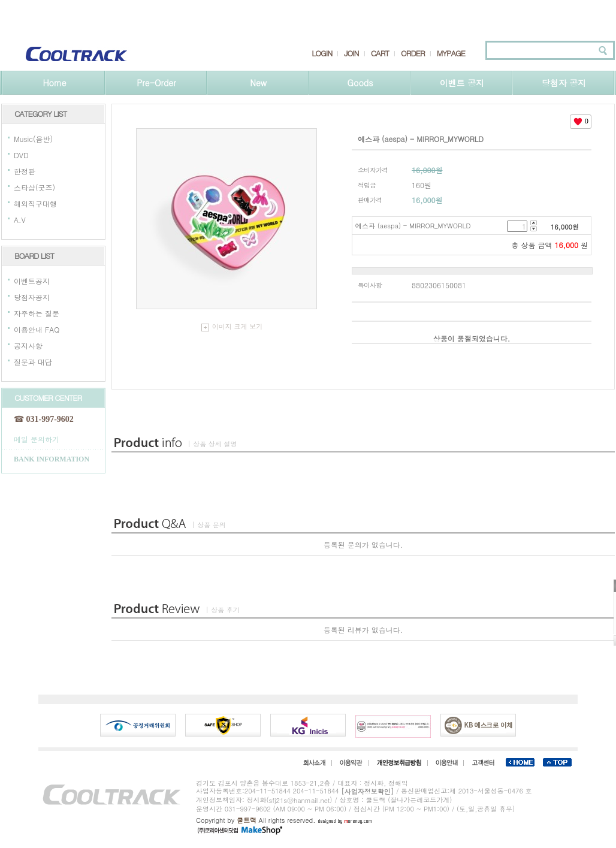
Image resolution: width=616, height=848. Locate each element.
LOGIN (322, 53)
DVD (21, 155)
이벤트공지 (32, 281)
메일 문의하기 (37, 438)
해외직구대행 (35, 203)
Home (54, 83)
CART (380, 53)
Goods (360, 83)
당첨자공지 (32, 297)
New (258, 83)
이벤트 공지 (462, 83)
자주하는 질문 (37, 313)
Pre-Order (156, 83)
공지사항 (28, 345)
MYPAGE (451, 53)
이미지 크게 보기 (232, 326)
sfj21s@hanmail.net (300, 800)
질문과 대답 (33, 362)
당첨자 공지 (564, 83)
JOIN (351, 53)
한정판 (25, 171)
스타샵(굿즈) (34, 187)
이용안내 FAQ (37, 329)
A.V (20, 220)
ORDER (413, 53)
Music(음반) (33, 139)
